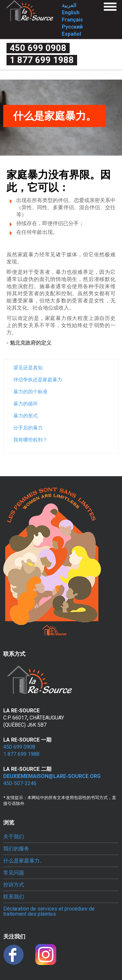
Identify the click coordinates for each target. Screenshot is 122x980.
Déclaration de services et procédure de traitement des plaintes (49, 911)
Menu (110, 7)
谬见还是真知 (28, 368)
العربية (69, 5)
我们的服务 (16, 849)
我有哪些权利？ (30, 440)
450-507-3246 (20, 783)
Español (71, 34)
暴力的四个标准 (30, 392)
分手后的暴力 (28, 428)
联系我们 (14, 897)
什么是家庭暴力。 (24, 861)
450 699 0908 (38, 48)
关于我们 (14, 837)
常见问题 (14, 873)
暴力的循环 (26, 404)
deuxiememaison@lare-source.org (52, 776)
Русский (72, 27)
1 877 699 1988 (42, 60)
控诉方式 (14, 885)
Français (72, 20)
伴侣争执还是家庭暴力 (38, 380)
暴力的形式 (26, 416)
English (71, 13)
